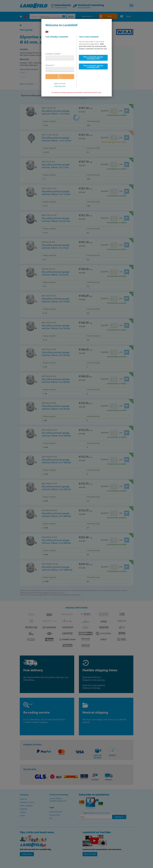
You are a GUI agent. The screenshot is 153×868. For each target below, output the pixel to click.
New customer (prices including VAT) (93, 66)
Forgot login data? (60, 86)
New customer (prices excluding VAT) (93, 58)
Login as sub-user (60, 83)
